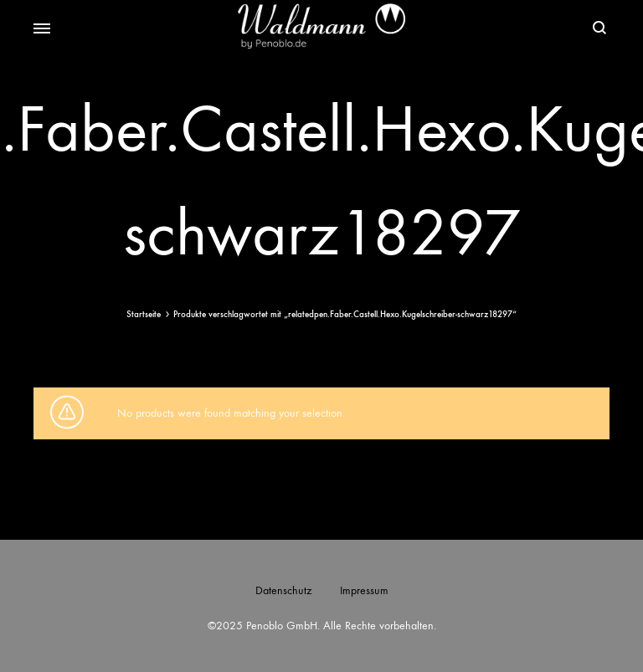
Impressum (364, 590)
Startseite (144, 314)
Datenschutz (283, 590)
